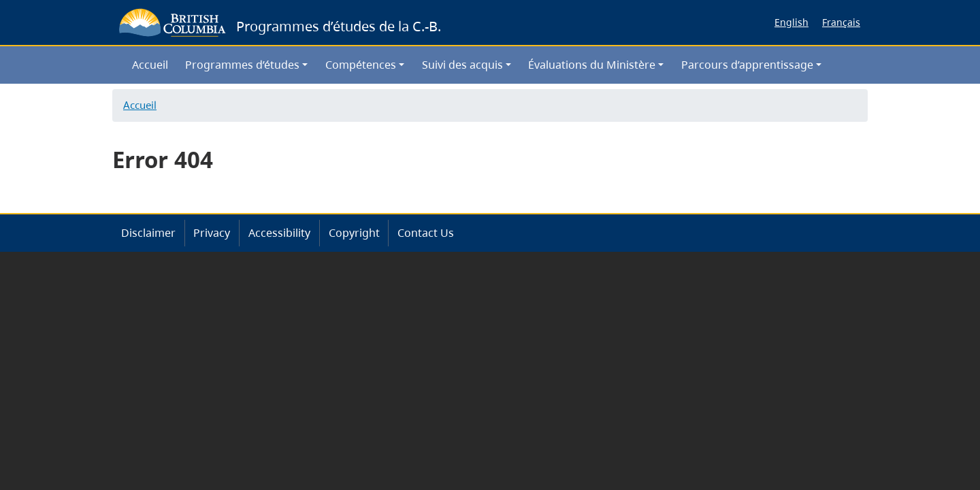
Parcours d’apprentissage (747, 65)
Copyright (354, 233)
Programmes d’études (242, 65)
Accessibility (279, 233)
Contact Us (426, 233)
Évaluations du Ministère (592, 65)
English (791, 22)
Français (841, 22)
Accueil (150, 65)
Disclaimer (148, 233)
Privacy (212, 233)
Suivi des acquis (462, 65)
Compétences (361, 65)
